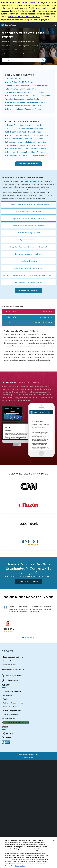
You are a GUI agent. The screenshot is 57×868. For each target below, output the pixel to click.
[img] (43, 60)
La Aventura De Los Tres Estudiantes (22, 89)
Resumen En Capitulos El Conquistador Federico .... (28, 156)
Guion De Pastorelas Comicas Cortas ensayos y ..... (28, 139)
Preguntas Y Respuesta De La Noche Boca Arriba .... (28, 152)
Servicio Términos (9, 719)
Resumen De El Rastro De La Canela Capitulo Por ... (28, 145)
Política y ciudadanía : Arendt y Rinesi (28, 212)
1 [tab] (23, 637)
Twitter (6, 738)
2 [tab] (26, 637)
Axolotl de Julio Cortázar (29, 261)
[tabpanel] (28, 618)
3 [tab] (29, 637)
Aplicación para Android (12, 676)
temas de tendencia (32, 181)
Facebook (7, 733)
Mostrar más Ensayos (28, 290)
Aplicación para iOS (11, 680)
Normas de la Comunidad (12, 707)
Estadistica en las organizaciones (28, 233)
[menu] (54, 25)
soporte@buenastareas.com (14, 19)
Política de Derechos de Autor (13, 703)
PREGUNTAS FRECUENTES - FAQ (24, 17)
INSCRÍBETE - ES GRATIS (28, 581)
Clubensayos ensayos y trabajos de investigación (26, 142)
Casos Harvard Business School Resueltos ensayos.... (28, 135)
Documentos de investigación (13, 657)
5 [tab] (34, 637)
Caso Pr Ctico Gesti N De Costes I (21, 82)
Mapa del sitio (28, 757)
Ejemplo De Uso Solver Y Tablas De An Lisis (28, 219)
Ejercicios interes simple (28, 240)
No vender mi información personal (15, 723)
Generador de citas (10, 665)
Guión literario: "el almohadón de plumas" (28, 268)
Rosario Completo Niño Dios (18, 79)
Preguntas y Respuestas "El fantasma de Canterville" (29, 247)
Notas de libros (8, 661)
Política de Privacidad (10, 715)
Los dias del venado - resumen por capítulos (29, 226)
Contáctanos (7, 695)
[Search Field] (24, 60)
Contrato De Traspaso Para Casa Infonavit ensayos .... (29, 149)
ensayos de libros (39, 190)
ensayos (34, 50)
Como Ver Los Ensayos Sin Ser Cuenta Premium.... (27, 129)
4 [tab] (31, 637)
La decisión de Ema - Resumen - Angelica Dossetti (27, 102)
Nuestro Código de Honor (12, 711)
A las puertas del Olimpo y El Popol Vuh (28, 282)
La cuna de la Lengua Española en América (24, 109)
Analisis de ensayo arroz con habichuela (23, 99)
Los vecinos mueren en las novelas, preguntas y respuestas (29, 204)
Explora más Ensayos (29, 164)
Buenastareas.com (31, 3)
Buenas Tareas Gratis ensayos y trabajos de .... (26, 125)
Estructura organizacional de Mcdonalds (28, 254)
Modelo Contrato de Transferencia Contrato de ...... (27, 106)
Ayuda (5, 699)
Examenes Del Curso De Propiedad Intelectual (25, 92)
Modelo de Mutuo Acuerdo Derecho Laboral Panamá (28, 86)
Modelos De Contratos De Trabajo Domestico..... (26, 132)
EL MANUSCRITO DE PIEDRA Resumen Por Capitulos (29, 96)
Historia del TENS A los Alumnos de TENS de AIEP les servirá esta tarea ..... (29, 275)
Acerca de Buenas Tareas (12, 691)
